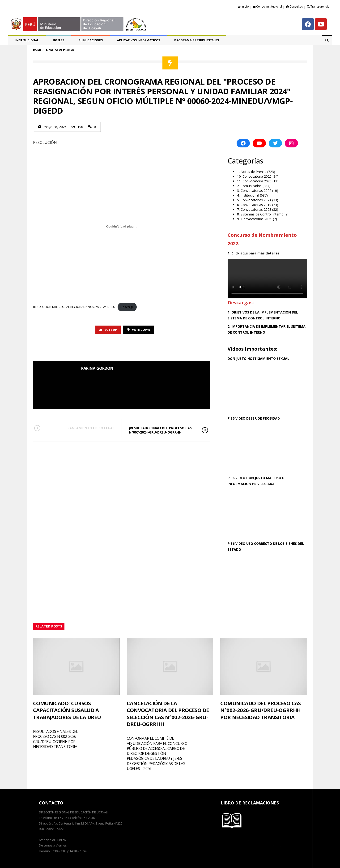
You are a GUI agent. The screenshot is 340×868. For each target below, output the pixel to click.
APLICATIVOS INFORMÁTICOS (138, 40)
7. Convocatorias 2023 (254, 209)
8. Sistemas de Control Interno (260, 214)
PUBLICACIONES (91, 40)
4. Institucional (248, 195)
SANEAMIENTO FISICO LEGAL (81, 428)
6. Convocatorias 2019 (254, 205)
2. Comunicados (249, 186)
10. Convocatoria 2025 (254, 176)
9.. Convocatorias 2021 (255, 219)
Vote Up (108, 330)
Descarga (127, 307)
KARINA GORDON (97, 368)
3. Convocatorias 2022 (254, 191)
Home (37, 50)
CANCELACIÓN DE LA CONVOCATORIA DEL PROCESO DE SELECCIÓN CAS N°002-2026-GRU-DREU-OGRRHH (168, 713)
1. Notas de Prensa (252, 172)
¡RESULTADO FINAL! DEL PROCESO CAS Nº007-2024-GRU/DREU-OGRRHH (162, 430)
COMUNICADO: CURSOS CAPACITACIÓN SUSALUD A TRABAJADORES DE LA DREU (67, 710)
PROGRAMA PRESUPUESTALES (197, 40)
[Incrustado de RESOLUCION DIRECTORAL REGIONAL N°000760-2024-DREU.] (122, 226)
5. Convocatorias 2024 (254, 200)
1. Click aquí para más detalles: (254, 253)
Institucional (27, 40)
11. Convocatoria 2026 (254, 181)
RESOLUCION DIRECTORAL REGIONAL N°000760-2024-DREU (74, 307)
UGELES (59, 40)
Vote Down (138, 330)
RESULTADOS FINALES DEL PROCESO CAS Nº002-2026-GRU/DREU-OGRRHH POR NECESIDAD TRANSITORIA (56, 739)
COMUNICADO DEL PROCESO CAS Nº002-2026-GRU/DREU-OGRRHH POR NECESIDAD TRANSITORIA (260, 710)
